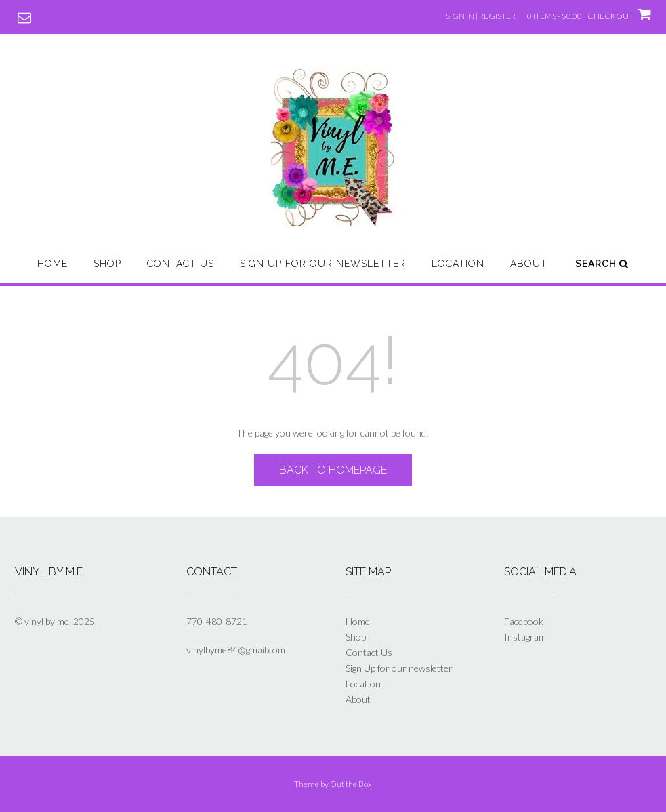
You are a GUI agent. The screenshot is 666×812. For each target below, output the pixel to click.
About (529, 264)
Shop (107, 264)
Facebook (524, 621)
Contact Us (181, 264)
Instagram (525, 637)
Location (458, 264)
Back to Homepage (333, 470)
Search (602, 264)
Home (53, 264)
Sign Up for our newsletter (323, 264)
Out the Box (351, 784)
